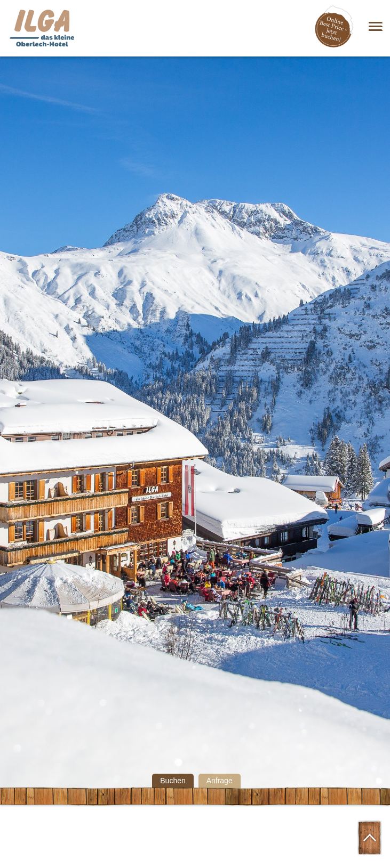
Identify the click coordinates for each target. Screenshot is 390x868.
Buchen (173, 781)
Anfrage (220, 781)
